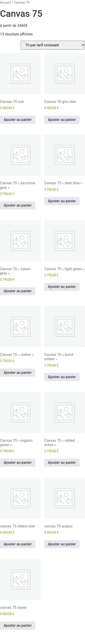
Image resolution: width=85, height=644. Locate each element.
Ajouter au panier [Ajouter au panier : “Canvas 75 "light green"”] (62, 287)
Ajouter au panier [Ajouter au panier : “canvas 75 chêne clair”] (18, 544)
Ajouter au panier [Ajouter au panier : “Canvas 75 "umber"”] (18, 373)
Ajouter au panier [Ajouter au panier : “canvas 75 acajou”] (62, 544)
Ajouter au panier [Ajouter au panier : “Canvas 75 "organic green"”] (18, 463)
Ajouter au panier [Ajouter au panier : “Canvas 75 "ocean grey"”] (18, 291)
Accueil (5, 2)
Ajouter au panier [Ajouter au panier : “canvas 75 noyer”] (18, 625)
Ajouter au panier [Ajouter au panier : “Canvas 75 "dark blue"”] (62, 201)
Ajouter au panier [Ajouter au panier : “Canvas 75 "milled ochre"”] (62, 463)
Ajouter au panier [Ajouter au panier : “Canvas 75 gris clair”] (62, 120)
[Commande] (53, 45)
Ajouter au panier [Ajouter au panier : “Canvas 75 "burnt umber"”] (62, 377)
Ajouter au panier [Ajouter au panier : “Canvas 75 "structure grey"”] (18, 205)
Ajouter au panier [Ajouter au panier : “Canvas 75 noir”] (18, 120)
